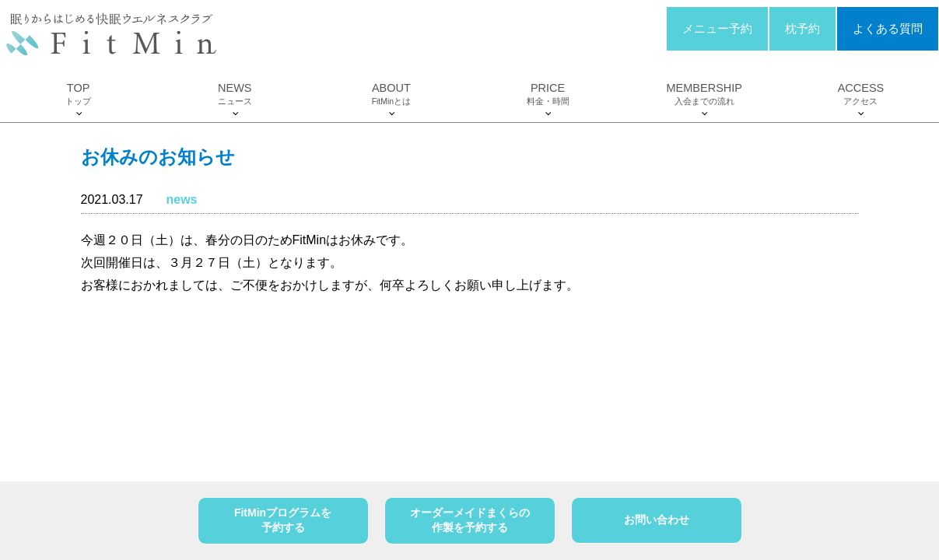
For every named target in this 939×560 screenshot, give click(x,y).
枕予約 (802, 29)
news (181, 199)
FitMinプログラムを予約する (283, 520)
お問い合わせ (657, 520)
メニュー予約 (717, 29)
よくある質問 (888, 29)
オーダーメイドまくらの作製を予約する (470, 520)
